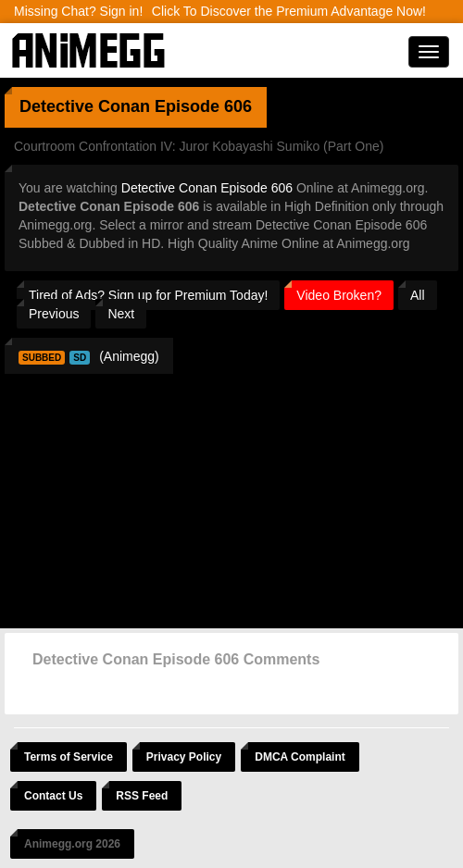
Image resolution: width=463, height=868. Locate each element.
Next (121, 314)
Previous (54, 314)
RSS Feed (142, 796)
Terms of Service (69, 757)
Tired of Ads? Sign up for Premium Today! (148, 295)
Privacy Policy (184, 757)
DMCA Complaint (300, 757)
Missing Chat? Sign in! (78, 11)
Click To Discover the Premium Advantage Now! (289, 11)
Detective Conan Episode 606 (207, 188)
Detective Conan (85, 106)
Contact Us (53, 796)
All (418, 295)
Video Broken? (339, 295)
